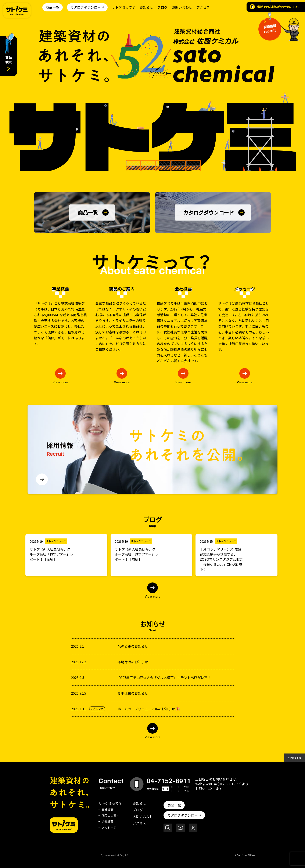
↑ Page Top (295, 758)
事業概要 (108, 810)
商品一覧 (53, 7)
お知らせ (146, 7)
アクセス (203, 7)
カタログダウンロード (87, 7)
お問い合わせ (182, 7)
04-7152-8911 (169, 781)
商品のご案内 (111, 816)
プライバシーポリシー (245, 855)
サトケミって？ (124, 7)
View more (152, 596)
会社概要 (108, 821)
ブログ (162, 7)
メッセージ (109, 828)
